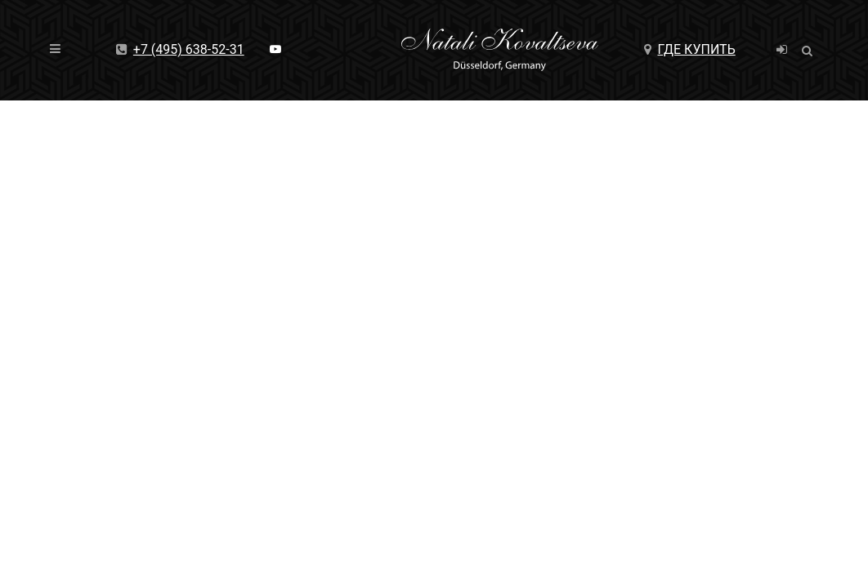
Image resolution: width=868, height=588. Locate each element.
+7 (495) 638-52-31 (180, 49)
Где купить (689, 49)
